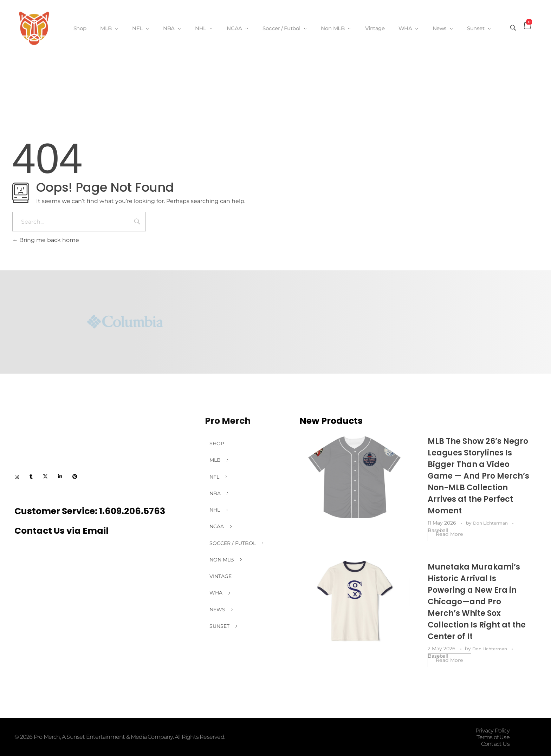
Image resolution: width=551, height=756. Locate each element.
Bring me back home (46, 240)
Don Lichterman (491, 523)
